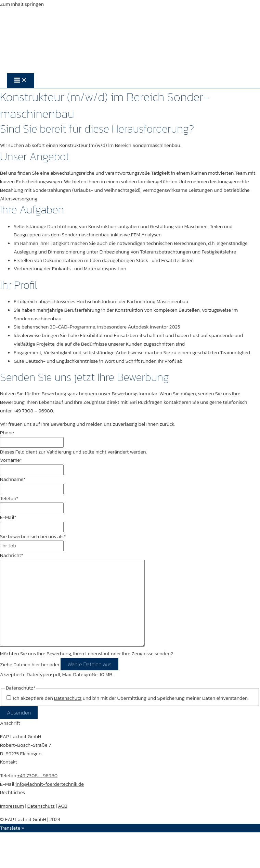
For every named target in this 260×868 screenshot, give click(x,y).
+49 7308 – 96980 (33, 411)
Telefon (9, 498)
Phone (7, 433)
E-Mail (8, 517)
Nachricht (12, 555)
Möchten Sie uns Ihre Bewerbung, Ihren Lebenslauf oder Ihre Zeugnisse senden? (87, 654)
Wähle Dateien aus (89, 664)
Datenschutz (41, 806)
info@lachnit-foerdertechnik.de (50, 784)
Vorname (11, 460)
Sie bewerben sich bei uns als (33, 536)
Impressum (12, 806)
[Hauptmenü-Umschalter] (21, 80)
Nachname (13, 479)
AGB (63, 806)
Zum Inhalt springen (22, 4)
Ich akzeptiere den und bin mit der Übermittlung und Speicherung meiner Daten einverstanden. (131, 698)
